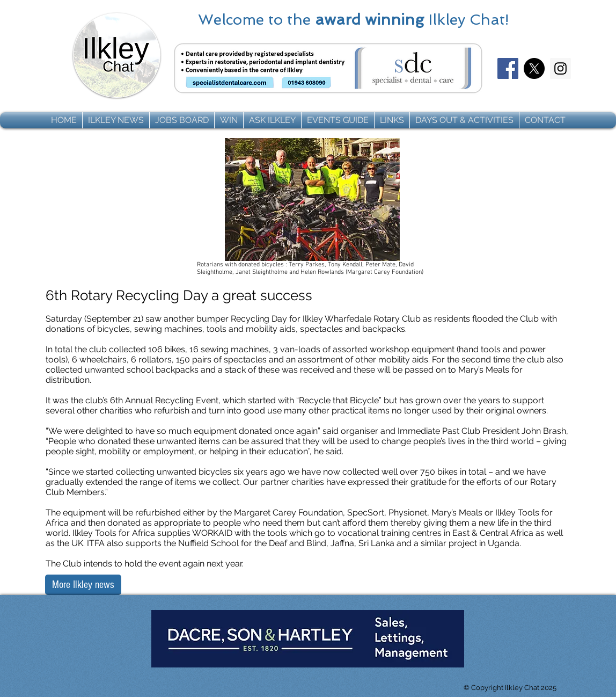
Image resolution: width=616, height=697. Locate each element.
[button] (116, 120)
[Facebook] (508, 68)
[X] (534, 68)
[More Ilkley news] (83, 585)
